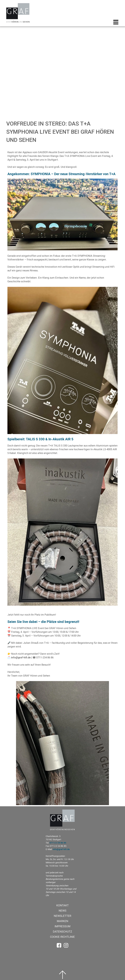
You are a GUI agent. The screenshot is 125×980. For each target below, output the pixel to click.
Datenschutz (62, 932)
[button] (115, 22)
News (62, 911)
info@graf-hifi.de (21, 658)
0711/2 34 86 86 (58, 843)
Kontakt (62, 905)
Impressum (62, 926)
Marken (62, 921)
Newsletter (62, 916)
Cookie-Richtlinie (62, 937)
